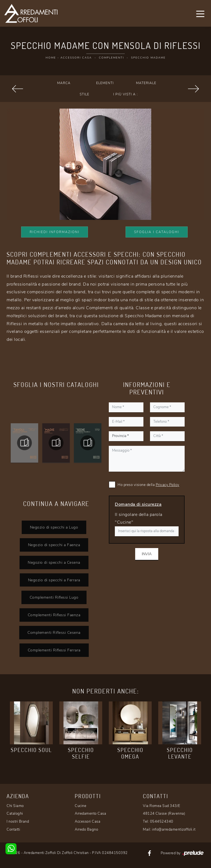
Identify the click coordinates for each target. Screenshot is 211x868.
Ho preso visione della (148, 485)
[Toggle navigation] (200, 13)
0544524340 (162, 822)
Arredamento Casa (90, 814)
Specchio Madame (148, 58)
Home (51, 58)
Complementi (111, 58)
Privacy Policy (168, 485)
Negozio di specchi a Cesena (54, 562)
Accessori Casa (76, 58)
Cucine (80, 806)
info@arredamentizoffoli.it (174, 830)
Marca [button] (64, 83)
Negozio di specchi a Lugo (54, 527)
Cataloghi (15, 814)
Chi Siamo (15, 806)
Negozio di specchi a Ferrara (54, 580)
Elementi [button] (105, 83)
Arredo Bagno (86, 830)
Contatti (13, 830)
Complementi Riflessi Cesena (54, 632)
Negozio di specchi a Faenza (54, 545)
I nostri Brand (18, 822)
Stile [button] (84, 94)
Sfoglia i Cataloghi (157, 232)
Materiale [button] (146, 83)
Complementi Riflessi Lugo (54, 597)
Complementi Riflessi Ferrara (54, 650)
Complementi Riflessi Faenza (54, 615)
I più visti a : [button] (126, 94)
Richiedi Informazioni (55, 232)
